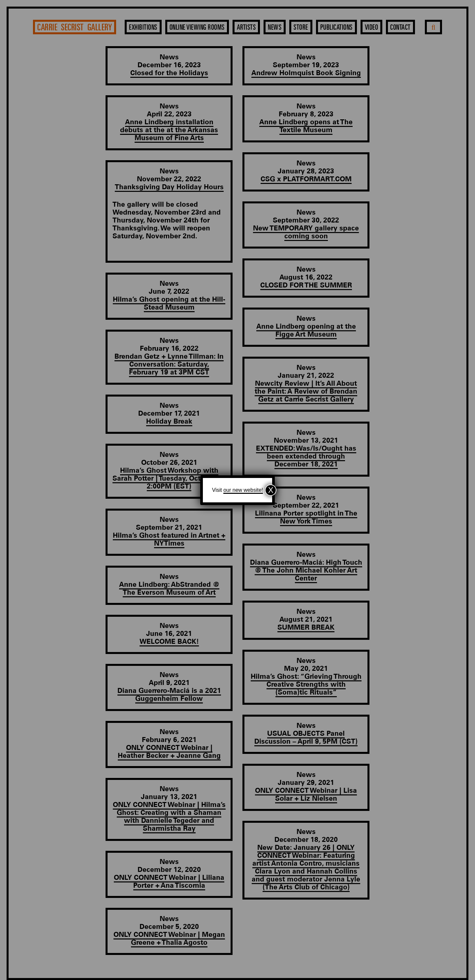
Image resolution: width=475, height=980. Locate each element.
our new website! (243, 490)
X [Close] (271, 490)
